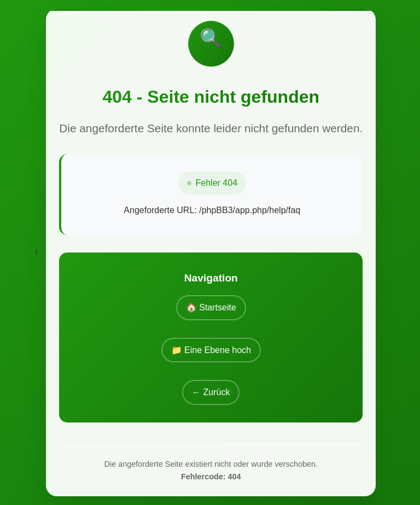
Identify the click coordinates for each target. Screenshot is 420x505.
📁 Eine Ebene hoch (211, 350)
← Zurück (211, 392)
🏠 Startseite (211, 307)
